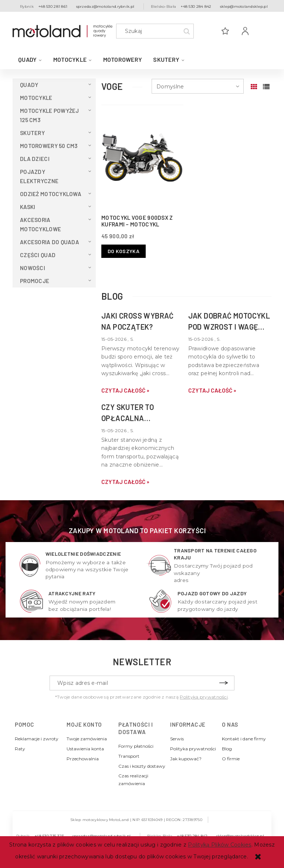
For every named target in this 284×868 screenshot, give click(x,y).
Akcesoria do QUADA (50, 242)
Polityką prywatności (204, 697)
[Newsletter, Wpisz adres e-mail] (142, 683)
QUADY (29, 85)
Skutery (32, 133)
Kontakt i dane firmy (244, 739)
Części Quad (38, 255)
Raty (20, 749)
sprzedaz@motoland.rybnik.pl (105, 6)
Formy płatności (136, 746)
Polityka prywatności (193, 749)
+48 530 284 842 (196, 6)
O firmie (231, 759)
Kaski (28, 207)
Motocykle (36, 98)
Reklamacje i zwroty (37, 739)
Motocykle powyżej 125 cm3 (50, 115)
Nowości (33, 268)
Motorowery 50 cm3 (49, 146)
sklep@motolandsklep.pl (244, 6)
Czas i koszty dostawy (142, 766)
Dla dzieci (35, 159)
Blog (227, 749)
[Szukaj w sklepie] (157, 31)
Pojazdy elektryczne (39, 176)
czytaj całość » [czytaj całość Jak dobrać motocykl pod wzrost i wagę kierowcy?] (212, 390)
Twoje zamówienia (87, 739)
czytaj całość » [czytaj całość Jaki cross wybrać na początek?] (125, 390)
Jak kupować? (186, 759)
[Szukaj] (186, 31)
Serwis (177, 739)
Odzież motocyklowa (51, 194)
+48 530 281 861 (53, 6)
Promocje (35, 281)
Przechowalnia (83, 759)
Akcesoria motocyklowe (40, 224)
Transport (129, 756)
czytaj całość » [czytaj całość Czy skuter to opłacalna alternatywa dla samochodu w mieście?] (125, 482)
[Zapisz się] (223, 683)
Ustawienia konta (85, 749)
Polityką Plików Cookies (219, 845)
